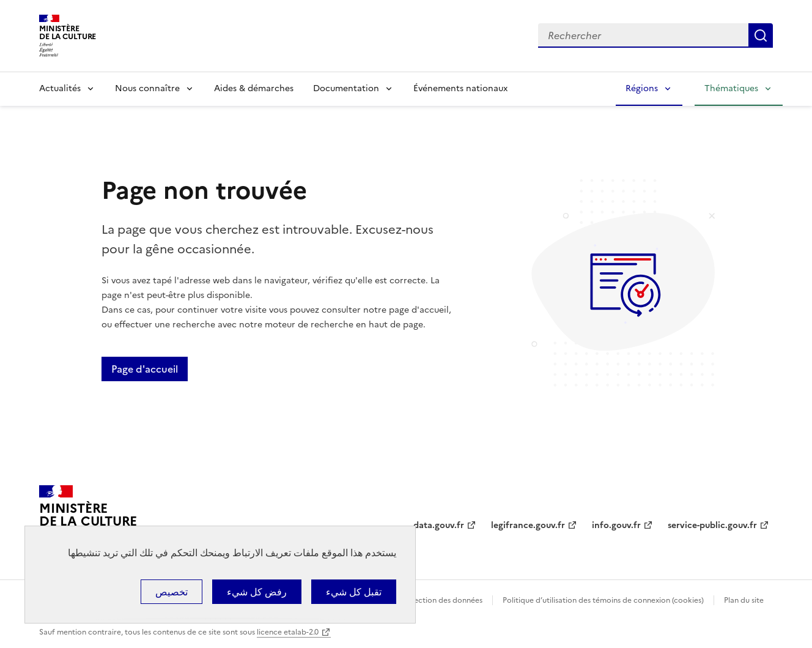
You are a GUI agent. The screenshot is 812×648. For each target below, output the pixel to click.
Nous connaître (147, 88)
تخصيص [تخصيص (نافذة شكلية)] (172, 592)
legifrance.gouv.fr (528, 525)
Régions (642, 88)
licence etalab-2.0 (288, 632)
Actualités (60, 88)
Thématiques (731, 88)
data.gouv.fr (439, 525)
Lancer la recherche (761, 35)
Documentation (346, 88)
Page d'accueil (145, 369)
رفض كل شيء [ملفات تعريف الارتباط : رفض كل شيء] (257, 592)
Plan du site (744, 600)
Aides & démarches (254, 88)
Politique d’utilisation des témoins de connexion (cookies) (603, 600)
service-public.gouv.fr (712, 525)
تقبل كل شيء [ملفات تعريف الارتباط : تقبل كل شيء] (354, 592)
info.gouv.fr (616, 525)
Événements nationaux (460, 88)
